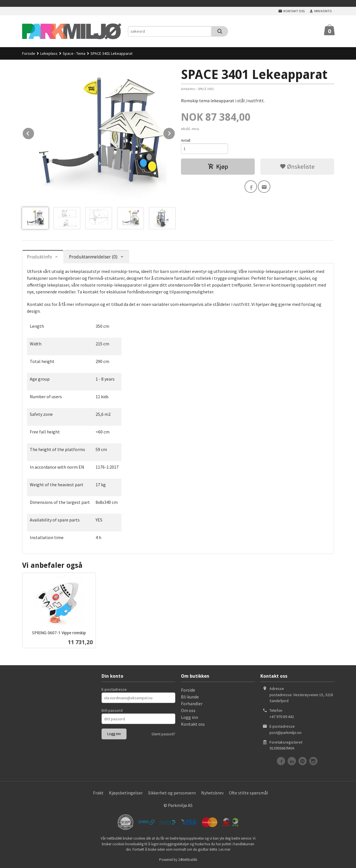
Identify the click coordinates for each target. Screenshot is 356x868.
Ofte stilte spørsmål (248, 793)
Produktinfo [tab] (39, 257)
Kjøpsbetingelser (126, 793)
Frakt (98, 793)
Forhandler (192, 704)
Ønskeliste (297, 166)
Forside (29, 53)
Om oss (188, 710)
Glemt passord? (163, 734)
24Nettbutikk (188, 860)
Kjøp (218, 166)
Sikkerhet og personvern (172, 793)
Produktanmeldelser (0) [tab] (93, 257)
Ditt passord (112, 710)
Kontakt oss (193, 724)
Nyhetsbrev (212, 793)
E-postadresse (114, 689)
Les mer (225, 849)
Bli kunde (190, 697)
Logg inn (189, 717)
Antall (186, 140)
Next (175, 132)
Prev (34, 132)
